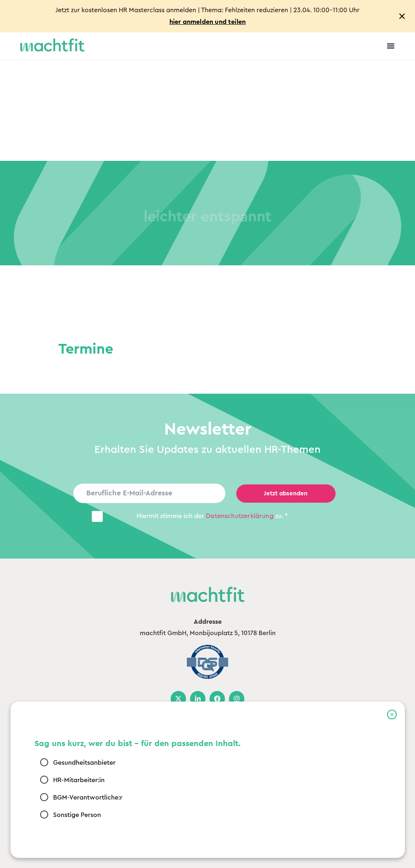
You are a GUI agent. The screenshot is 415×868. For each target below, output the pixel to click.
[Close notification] (402, 16)
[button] (392, 714)
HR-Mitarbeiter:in (79, 780)
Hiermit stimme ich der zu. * (212, 516)
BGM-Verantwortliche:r (88, 797)
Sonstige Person (77, 815)
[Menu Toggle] (391, 46)
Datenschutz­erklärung (240, 516)
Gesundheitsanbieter (84, 762)
